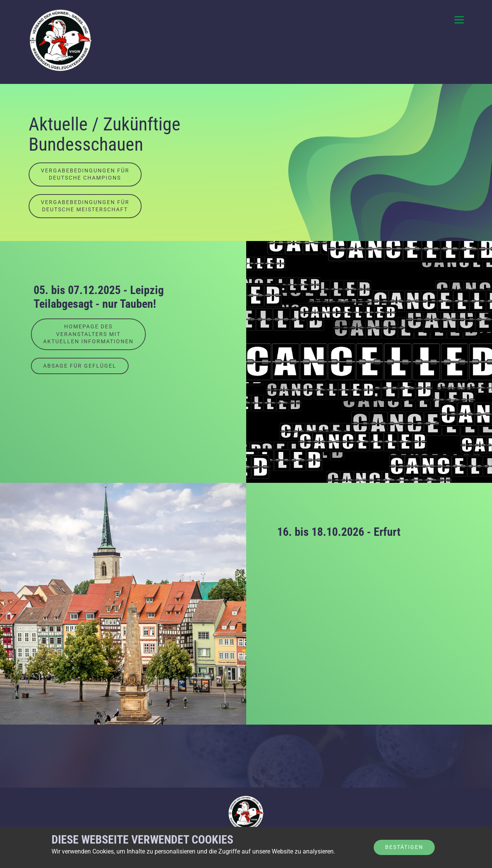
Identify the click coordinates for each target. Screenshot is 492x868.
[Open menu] (459, 20)
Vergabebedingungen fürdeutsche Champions (85, 174)
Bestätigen (404, 847)
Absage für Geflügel (80, 366)
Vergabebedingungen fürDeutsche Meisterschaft (85, 206)
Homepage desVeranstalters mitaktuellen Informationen (88, 334)
